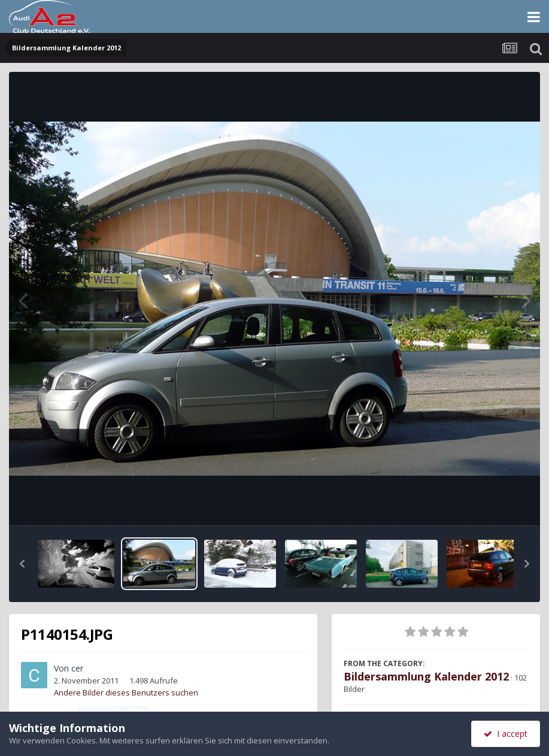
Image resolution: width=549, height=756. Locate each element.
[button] (22, 564)
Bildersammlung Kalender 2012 (426, 676)
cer (77, 668)
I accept (506, 734)
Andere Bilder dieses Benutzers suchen (126, 693)
